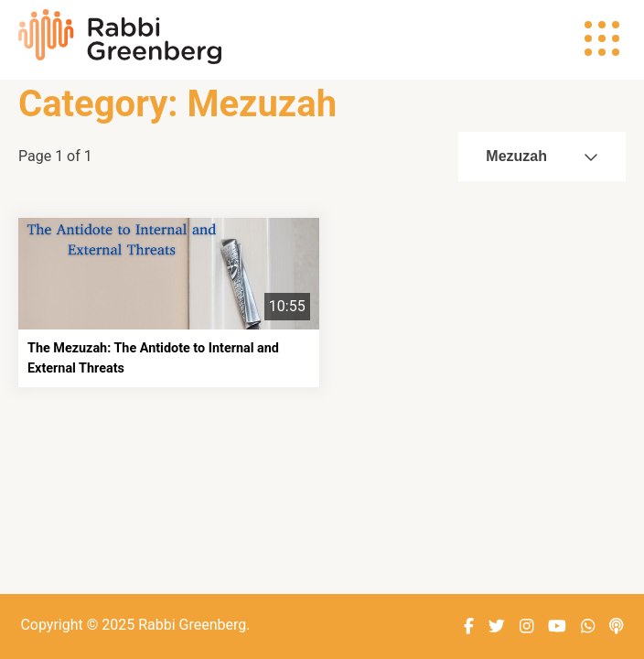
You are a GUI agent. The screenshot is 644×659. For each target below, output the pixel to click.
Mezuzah (542, 156)
